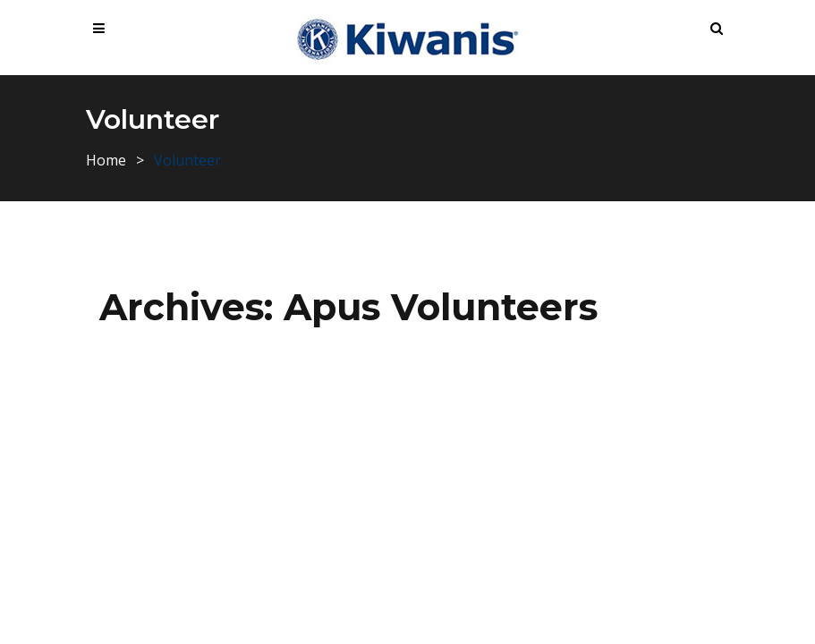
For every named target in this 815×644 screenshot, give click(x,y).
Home (106, 160)
